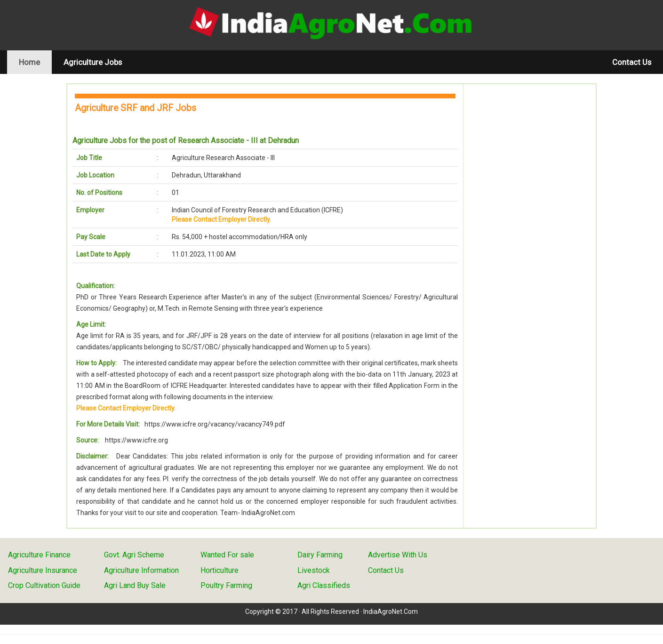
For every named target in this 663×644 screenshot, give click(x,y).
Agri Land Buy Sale (135, 585)
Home (35, 62)
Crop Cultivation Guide (44, 585)
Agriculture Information (141, 570)
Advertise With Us (398, 555)
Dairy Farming (320, 555)
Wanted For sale (227, 555)
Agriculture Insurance (43, 570)
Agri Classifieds (324, 585)
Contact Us (632, 62)
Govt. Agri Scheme (134, 555)
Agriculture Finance (39, 555)
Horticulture (220, 570)
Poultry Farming (226, 585)
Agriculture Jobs (93, 62)
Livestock (314, 570)
